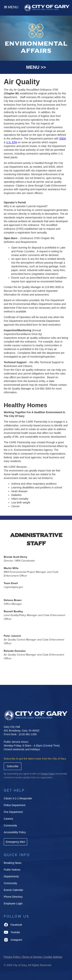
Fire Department (13, 812)
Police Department (15, 805)
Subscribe (13, 766)
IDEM (63, 139)
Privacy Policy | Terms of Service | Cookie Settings (33, 957)
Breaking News (13, 863)
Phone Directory (13, 897)
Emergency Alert (15, 842)
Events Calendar (13, 890)
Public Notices (12, 870)
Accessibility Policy (15, 832)
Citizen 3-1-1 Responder (18, 798)
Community (10, 825)
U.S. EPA (12, 142)
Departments (11, 876)
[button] (11, 8)
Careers (8, 819)
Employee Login (13, 903)
